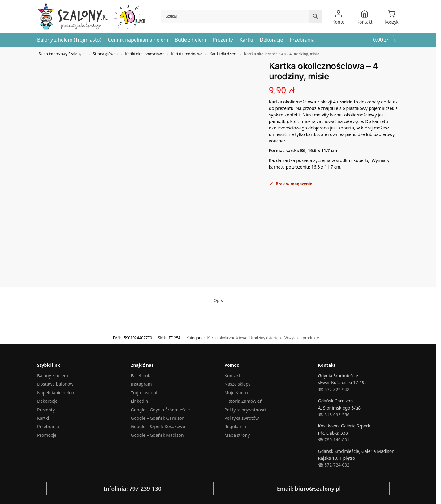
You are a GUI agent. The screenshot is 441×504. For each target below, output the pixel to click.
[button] (386, 40)
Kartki (43, 418)
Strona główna (105, 54)
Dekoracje (47, 401)
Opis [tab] (218, 300)
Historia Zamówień (243, 401)
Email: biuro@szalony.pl (309, 489)
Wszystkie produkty (302, 338)
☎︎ (321, 465)
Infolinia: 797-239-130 (132, 489)
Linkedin (140, 401)
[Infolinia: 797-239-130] (56, 489)
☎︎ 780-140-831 (334, 440)
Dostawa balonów (55, 384)
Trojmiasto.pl (144, 393)
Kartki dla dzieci (223, 54)
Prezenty (46, 410)
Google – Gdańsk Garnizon (158, 418)
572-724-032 (337, 465)
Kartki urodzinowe (187, 54)
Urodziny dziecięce (266, 338)
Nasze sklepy (237, 384)
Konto (338, 17)
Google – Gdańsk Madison (157, 435)
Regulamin (235, 426)
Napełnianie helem (56, 393)
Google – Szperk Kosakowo (158, 426)
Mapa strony (237, 435)
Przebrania (48, 426)
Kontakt (364, 17)
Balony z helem (53, 376)
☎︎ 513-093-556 (334, 415)
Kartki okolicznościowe (144, 54)
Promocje (47, 435)
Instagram (141, 384)
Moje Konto (236, 393)
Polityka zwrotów (242, 418)
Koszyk (392, 17)
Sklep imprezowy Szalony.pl (62, 54)
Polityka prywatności (245, 410)
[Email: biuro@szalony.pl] (232, 489)
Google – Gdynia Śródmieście (160, 410)
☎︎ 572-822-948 (334, 390)
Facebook (141, 376)
